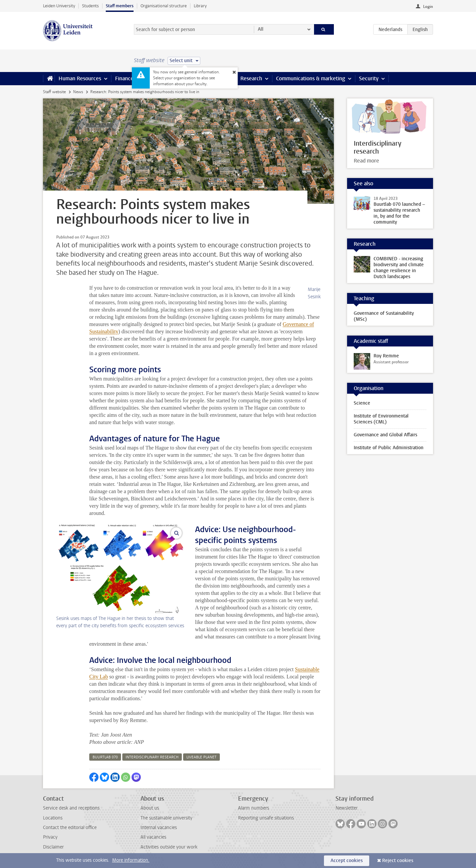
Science (362, 403)
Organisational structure (164, 6)
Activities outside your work (169, 847)
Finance (124, 78)
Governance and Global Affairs (385, 435)
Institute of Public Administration (389, 448)
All (261, 29)
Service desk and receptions (71, 808)
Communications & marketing (311, 78)
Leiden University (59, 6)
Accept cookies (347, 861)
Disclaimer (53, 847)
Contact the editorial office (70, 828)
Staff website (54, 92)
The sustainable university (166, 818)
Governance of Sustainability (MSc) (384, 316)
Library (200, 6)
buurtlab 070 (105, 757)
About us (150, 808)
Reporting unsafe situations (266, 818)
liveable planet (201, 757)
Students (90, 6)
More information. (131, 860)
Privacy (50, 837)
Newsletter (347, 808)
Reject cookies (398, 861)
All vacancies (153, 837)
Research (251, 78)
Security (369, 78)
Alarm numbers (254, 808)
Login (428, 7)
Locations (53, 818)
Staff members (120, 6)
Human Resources (80, 78)
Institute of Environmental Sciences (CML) (381, 419)
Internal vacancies (159, 828)
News (78, 92)
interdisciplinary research (152, 757)
